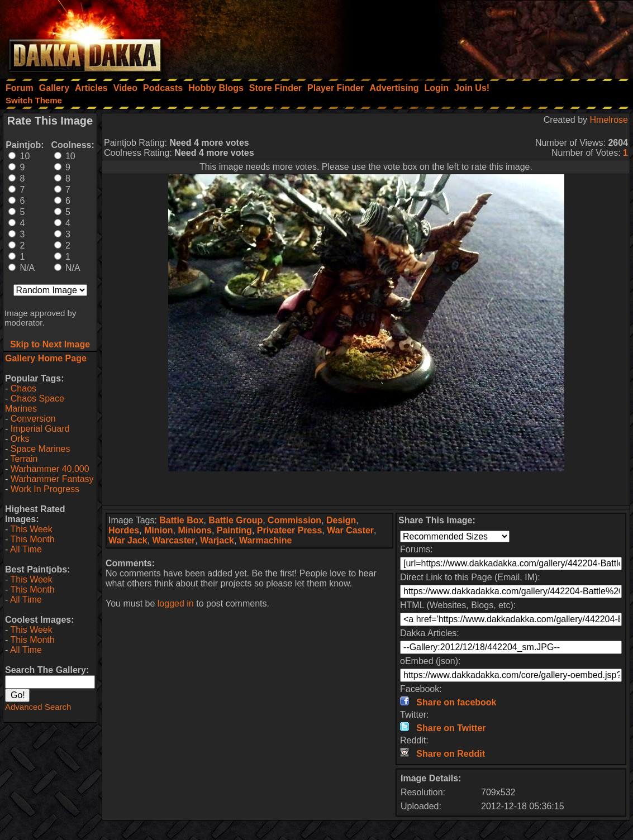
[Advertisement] (483, 36)
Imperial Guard (40, 429)
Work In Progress (45, 489)
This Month (32, 539)
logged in (176, 603)
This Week (31, 529)
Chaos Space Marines (35, 404)
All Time (26, 549)
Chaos (23, 388)
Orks (20, 439)
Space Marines (41, 449)
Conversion (33, 419)
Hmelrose (609, 120)
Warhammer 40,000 (50, 469)
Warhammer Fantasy (52, 479)
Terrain (24, 459)
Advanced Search (38, 707)
